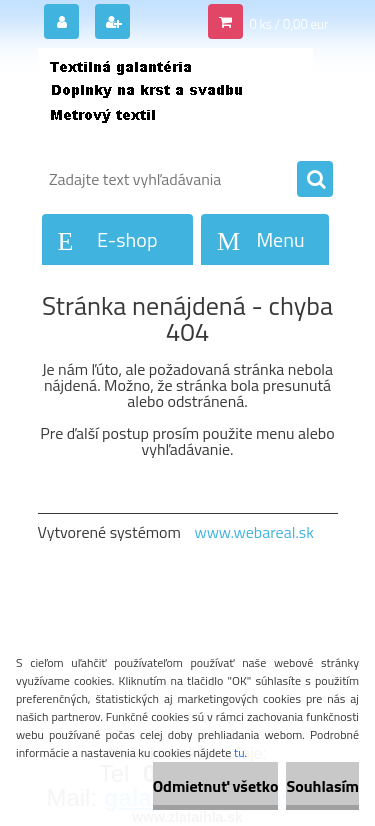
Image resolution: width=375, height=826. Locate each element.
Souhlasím (322, 786)
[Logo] (175, 98)
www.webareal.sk (254, 532)
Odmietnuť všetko (216, 786)
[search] (315, 180)
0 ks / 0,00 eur (288, 24)
